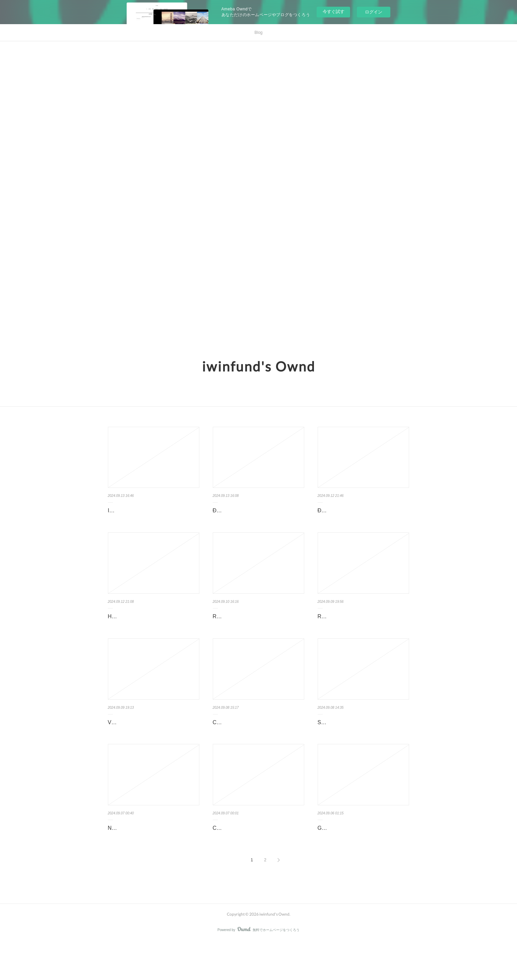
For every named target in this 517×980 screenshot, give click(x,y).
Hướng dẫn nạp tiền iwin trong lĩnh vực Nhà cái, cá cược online (149, 631)
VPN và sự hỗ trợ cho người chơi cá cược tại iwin (150, 746)
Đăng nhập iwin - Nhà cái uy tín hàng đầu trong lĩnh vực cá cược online (257, 515)
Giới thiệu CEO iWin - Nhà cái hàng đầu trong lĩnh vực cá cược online (360, 862)
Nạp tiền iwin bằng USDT (138, 857)
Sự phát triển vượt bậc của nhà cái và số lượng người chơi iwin (362, 746)
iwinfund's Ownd (259, 366)
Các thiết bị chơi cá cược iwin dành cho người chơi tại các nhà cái (254, 862)
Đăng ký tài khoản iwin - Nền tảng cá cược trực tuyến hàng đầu (361, 515)
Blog (258, 33)
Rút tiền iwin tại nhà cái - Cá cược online (253, 631)
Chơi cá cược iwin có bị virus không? (256, 741)
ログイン (374, 12)
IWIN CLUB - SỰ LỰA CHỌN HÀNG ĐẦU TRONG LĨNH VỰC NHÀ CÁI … (152, 515)
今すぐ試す (334, 12)
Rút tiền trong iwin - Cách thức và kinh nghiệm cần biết (363, 631)
